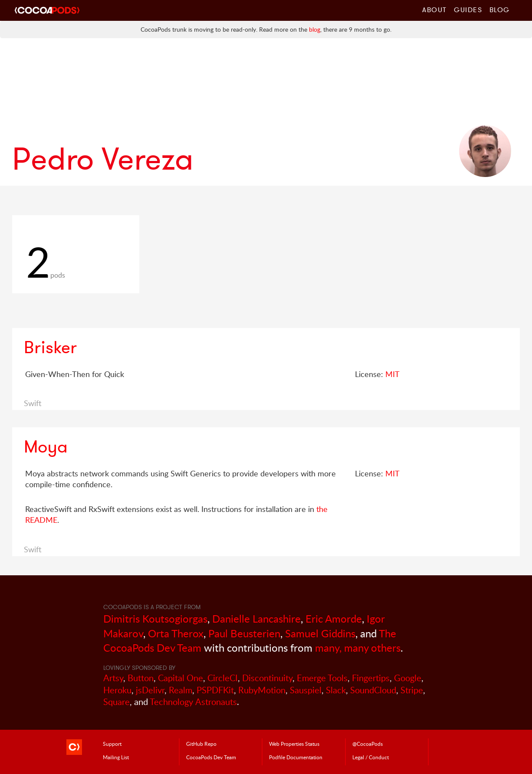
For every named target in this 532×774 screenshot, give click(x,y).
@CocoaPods (368, 744)
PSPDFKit (215, 690)
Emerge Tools (322, 678)
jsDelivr (150, 690)
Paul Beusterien (244, 633)
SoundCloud (373, 690)
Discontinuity (267, 678)
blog (315, 29)
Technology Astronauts (193, 702)
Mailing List (116, 757)
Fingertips (371, 678)
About (435, 10)
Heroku (117, 690)
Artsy (113, 678)
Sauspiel (306, 690)
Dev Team (211, 757)
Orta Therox (176, 633)
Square (117, 702)
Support (112, 744)
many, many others (358, 648)
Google (408, 678)
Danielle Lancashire (256, 618)
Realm (181, 690)
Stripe (412, 690)
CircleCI (223, 678)
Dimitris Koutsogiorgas (155, 618)
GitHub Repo (201, 744)
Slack (336, 690)
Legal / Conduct (371, 757)
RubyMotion (262, 690)
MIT (392, 374)
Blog (500, 10)
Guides (468, 10)
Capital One (181, 678)
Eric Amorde (334, 618)
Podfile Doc (296, 757)
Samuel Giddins (320, 633)
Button (141, 678)
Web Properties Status (294, 744)
